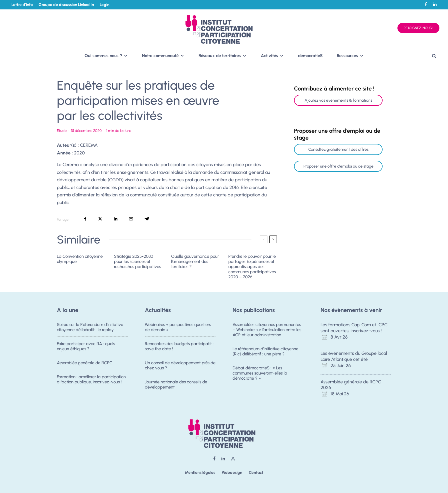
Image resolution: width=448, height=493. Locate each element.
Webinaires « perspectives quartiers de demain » (178, 327)
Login (105, 5)
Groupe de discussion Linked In (66, 5)
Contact (256, 473)
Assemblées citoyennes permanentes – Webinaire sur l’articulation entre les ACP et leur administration (267, 330)
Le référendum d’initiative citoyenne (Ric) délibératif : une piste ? (265, 352)
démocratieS (310, 56)
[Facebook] (426, 4)
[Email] (131, 219)
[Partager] (85, 219)
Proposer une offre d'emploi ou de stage (338, 166)
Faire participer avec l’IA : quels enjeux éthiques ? (86, 347)
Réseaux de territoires (220, 56)
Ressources (347, 56)
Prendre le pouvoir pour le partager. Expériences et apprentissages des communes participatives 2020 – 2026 (252, 267)
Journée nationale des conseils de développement (176, 388)
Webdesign (232, 473)
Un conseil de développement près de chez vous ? (180, 366)
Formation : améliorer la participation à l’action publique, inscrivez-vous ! (91, 383)
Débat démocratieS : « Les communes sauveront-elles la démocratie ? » (260, 374)
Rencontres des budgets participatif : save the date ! (179, 347)
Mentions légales (200, 473)
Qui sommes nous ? (103, 56)
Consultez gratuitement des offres (338, 149)
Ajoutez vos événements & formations (338, 100)
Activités (269, 56)
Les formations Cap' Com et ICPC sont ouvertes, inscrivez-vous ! (354, 328)
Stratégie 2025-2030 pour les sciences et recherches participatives (137, 261)
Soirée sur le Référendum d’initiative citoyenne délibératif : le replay (90, 327)
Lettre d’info (22, 5)
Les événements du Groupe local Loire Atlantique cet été (354, 356)
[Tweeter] (100, 219)
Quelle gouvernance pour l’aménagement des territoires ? (195, 261)
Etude (62, 131)
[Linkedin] (435, 4)
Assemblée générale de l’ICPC (85, 364)
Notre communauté (160, 56)
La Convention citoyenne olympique (80, 259)
